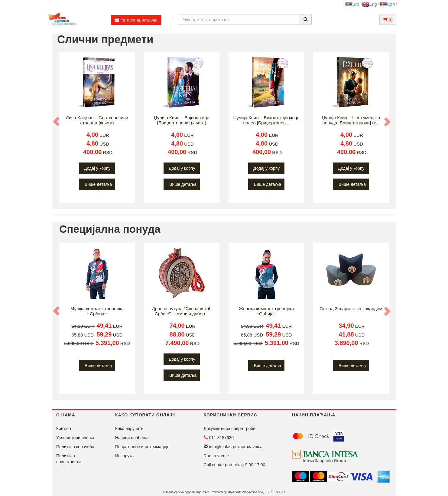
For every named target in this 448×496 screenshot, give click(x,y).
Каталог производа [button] (136, 20)
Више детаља (98, 184)
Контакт (64, 429)
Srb (352, 4)
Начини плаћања (132, 438)
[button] (57, 121)
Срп (387, 4)
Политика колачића (75, 447)
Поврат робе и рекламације (142, 447)
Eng (370, 4)
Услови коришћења (75, 438)
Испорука (124, 456)
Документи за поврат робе (230, 429)
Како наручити (129, 429)
